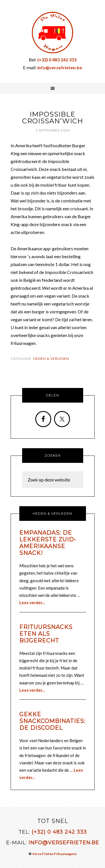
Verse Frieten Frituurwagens (54, 854)
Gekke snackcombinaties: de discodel (52, 721)
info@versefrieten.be (64, 843)
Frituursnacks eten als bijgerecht (46, 634)
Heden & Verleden (51, 359)
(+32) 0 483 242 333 (59, 832)
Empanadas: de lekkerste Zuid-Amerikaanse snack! (48, 543)
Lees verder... (32, 603)
